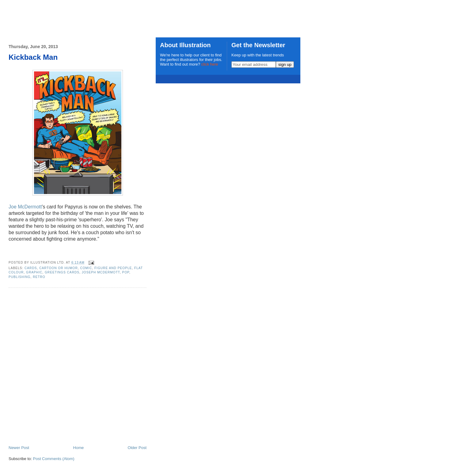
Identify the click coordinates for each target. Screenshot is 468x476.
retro (39, 277)
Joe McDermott (25, 207)
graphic (34, 272)
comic (86, 268)
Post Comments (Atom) (54, 459)
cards (31, 268)
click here (210, 64)
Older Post (137, 448)
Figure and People (113, 268)
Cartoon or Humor (59, 268)
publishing (19, 277)
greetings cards (62, 272)
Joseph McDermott (101, 272)
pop (126, 272)
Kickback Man (33, 57)
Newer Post (19, 448)
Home (79, 448)
